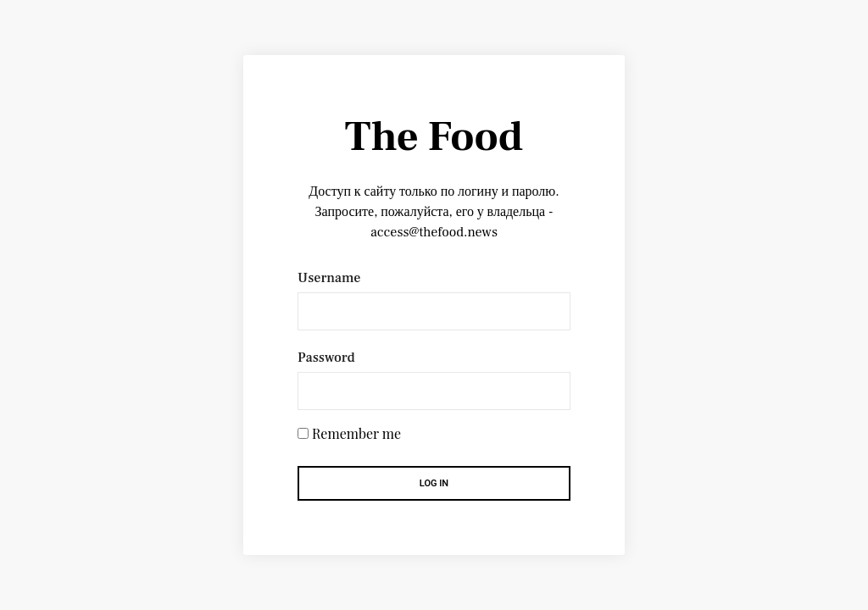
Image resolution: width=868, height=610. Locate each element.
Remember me (356, 434)
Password (326, 358)
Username (329, 278)
